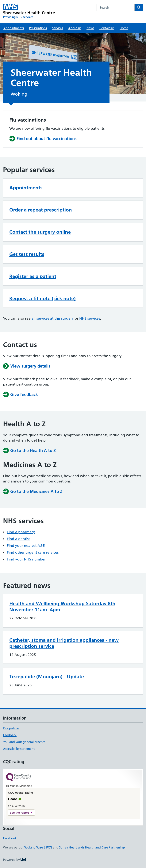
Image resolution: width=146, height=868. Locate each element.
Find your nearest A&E (26, 546)
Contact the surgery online (40, 232)
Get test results (27, 254)
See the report (19, 813)
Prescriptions (38, 28)
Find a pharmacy (21, 532)
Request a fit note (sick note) (42, 298)
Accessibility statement (19, 749)
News (90, 28)
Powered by (15, 860)
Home (124, 28)
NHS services (90, 318)
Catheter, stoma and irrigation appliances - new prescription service (64, 643)
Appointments (14, 28)
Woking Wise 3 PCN (38, 847)
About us (75, 28)
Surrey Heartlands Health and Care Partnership (92, 847)
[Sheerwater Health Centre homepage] (29, 11)
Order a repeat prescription (41, 210)
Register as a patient (33, 276)
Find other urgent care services (33, 552)
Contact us (107, 28)
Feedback (10, 735)
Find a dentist (18, 539)
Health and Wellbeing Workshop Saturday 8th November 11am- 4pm (62, 607)
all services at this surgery (53, 318)
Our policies (11, 728)
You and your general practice (24, 742)
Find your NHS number (26, 559)
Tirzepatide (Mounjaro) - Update (47, 677)
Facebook (10, 838)
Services (58, 28)
